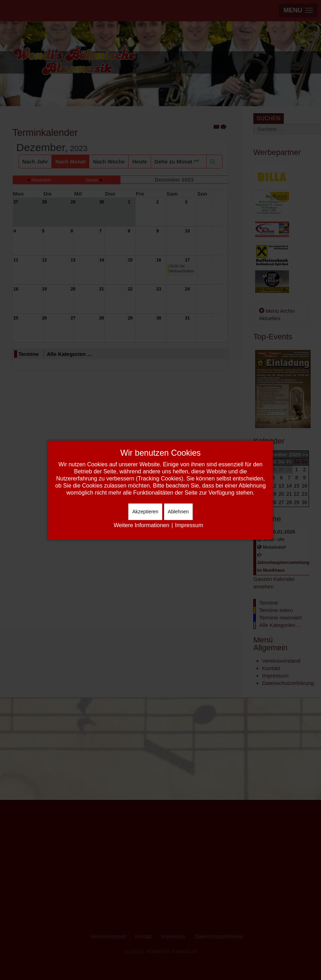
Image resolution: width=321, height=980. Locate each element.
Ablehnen (178, 512)
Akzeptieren (145, 512)
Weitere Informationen (142, 525)
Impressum (189, 525)
